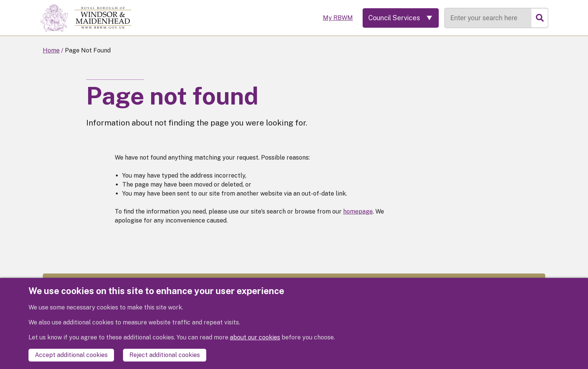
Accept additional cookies (71, 355)
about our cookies (255, 337)
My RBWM (338, 18)
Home (51, 50)
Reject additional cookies (165, 355)
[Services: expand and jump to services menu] (401, 18)
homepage (358, 211)
